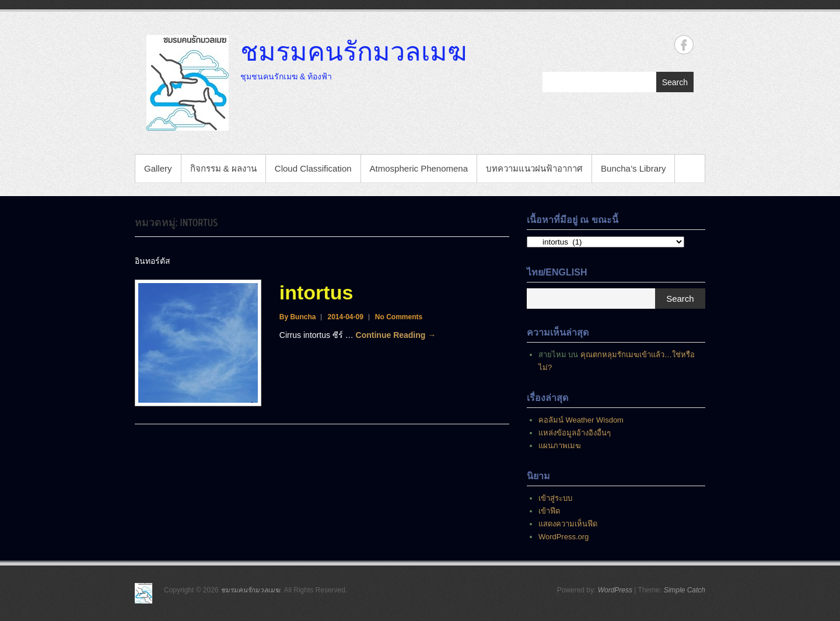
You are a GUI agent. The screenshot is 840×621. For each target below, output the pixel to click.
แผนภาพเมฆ (560, 446)
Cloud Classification (313, 168)
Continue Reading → (396, 335)
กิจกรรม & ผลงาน (223, 168)
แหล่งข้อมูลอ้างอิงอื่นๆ (575, 433)
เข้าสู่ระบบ (555, 498)
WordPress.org (563, 537)
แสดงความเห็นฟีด (568, 524)
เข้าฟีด (549, 511)
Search (675, 82)
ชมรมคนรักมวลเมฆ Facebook (684, 45)
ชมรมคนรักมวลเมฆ (353, 51)
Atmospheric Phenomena (419, 168)
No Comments (399, 317)
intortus (316, 292)
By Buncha (298, 317)
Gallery (158, 168)
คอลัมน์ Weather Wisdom (581, 420)
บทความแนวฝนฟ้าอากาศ (534, 168)
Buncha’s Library (633, 168)
